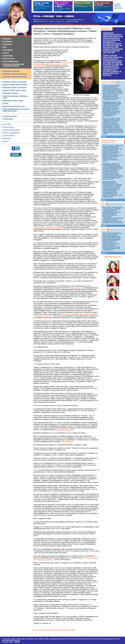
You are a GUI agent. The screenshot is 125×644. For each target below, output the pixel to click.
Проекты (106, 29)
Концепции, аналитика (11, 71)
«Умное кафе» (8, 119)
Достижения (7, 41)
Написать (118, 6)
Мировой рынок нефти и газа (14, 106)
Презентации (8, 56)
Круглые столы (9, 58)
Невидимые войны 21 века (13, 101)
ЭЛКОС (17, 642)
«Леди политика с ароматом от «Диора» (48, 228)
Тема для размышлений (11, 130)
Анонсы (104, 230)
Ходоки (104, 204)
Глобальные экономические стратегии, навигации (13, 65)
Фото (5, 47)
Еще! (104, 137)
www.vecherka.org (77, 288)
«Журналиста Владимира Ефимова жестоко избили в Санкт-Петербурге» (52, 64)
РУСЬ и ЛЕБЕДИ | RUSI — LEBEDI (54, 16)
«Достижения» (67, 442)
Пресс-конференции (10, 61)
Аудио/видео (8, 50)
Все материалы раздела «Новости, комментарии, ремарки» (54, 630)
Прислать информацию (11, 133)
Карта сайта (7, 124)
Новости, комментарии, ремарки (15, 85)
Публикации (7, 44)
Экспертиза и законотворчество (15, 74)
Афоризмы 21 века (10, 116)
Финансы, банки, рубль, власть (15, 90)
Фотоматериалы (113, 257)
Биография (7, 39)
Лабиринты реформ (109, 82)
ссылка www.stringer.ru (65, 430)
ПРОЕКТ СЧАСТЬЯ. (113, 65)
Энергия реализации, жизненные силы (109, 141)
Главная (117, 4)
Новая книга (7, 138)
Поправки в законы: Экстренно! (15, 82)
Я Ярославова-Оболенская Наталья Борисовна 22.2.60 (16, 110)
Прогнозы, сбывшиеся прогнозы (15, 77)
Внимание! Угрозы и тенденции (15, 87)
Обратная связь (8, 127)
